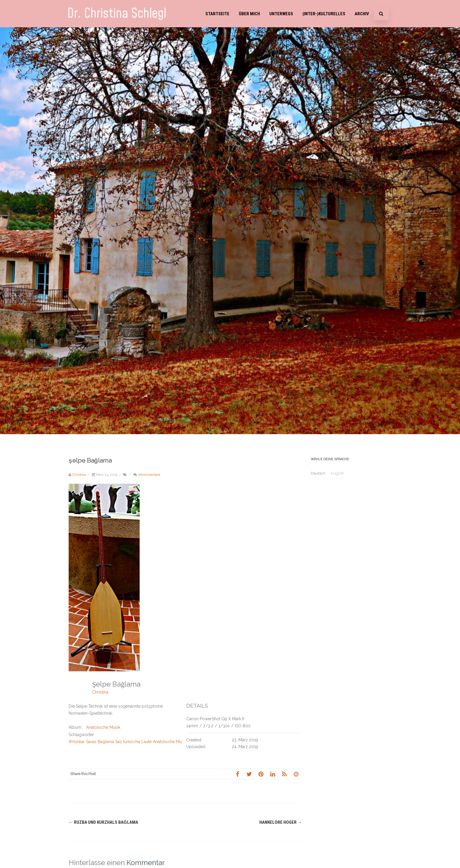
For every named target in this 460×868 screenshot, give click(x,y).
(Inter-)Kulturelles (324, 14)
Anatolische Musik (103, 727)
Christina (100, 692)
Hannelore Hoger (281, 822)
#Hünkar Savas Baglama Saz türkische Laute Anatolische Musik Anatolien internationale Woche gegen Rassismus (175, 742)
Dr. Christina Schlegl (117, 14)
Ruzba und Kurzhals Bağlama (103, 822)
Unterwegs (281, 14)
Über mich (249, 14)
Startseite (217, 14)
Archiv (362, 14)
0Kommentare (149, 475)
